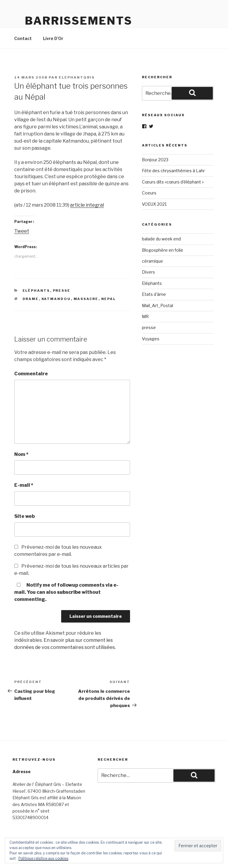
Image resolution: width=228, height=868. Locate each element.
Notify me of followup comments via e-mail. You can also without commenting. (66, 592)
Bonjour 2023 (155, 160)
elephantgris (77, 77)
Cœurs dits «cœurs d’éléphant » (173, 182)
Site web (24, 516)
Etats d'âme (154, 294)
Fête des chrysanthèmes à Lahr (173, 171)
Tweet (22, 231)
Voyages (151, 339)
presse (62, 291)
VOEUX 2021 (154, 204)
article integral (87, 205)
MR (145, 316)
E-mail (24, 485)
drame (31, 299)
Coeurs (149, 193)
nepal (109, 299)
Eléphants (36, 291)
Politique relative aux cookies (43, 858)
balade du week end (161, 239)
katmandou (56, 299)
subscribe (69, 592)
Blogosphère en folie (163, 250)
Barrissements (79, 21)
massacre (86, 299)
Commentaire (31, 374)
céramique (152, 261)
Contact (23, 38)
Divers (148, 272)
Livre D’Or (53, 38)
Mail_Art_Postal (157, 305)
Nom (21, 454)
